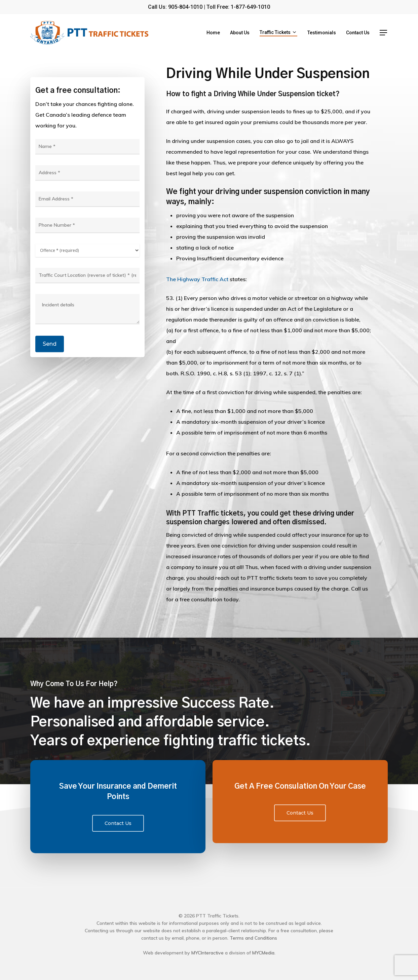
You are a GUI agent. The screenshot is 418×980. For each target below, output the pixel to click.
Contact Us (358, 33)
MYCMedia (263, 953)
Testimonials (322, 33)
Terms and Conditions (253, 938)
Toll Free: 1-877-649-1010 (238, 7)
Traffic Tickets (278, 33)
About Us (240, 33)
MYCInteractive (207, 953)
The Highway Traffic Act (197, 279)
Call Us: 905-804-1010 (175, 7)
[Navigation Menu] (384, 33)
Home (213, 33)
